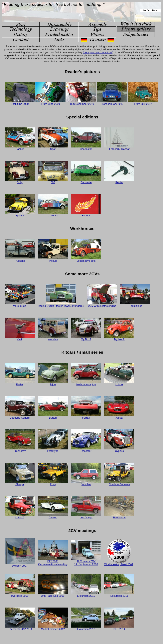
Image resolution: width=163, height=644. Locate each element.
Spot (53, 148)
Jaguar (119, 416)
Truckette (20, 260)
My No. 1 (86, 338)
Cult (20, 338)
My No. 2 (119, 338)
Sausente (86, 181)
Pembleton (119, 516)
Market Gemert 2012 (53, 628)
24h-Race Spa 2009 (53, 595)
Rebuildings (135, 305)
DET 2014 (119, 628)
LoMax (119, 383)
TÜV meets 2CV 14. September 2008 (86, 561)
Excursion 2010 (86, 595)
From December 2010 (81, 103)
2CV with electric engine (102, 305)
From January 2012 (112, 103)
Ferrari (86, 416)
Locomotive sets (86, 260)
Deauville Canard (20, 416)
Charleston (86, 148)
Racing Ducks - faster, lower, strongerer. (61, 305)
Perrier (119, 181)
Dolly (20, 181)
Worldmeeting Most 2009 (119, 563)
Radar (20, 383)
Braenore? (20, 450)
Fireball (86, 214)
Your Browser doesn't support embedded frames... (81, 12)
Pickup (53, 260)
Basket (20, 148)
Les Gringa (86, 516)
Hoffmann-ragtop (86, 383)
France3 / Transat (119, 148)
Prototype (53, 450)
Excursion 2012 (86, 628)
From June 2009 (50, 103)
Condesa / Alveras (119, 483)
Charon (53, 516)
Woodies (53, 338)
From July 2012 (143, 103)
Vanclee (86, 483)
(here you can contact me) (98, 52)
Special (20, 214)
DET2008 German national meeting (53, 561)
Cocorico (53, 214)
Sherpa (20, 483)
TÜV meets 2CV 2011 (20, 628)
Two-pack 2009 (20, 595)
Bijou (53, 383)
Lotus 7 (20, 516)
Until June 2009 (20, 103)
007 (53, 181)
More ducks (20, 305)
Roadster (86, 450)
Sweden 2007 (20, 565)
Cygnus (119, 450)
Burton (53, 416)
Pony (53, 483)
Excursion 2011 (119, 595)
